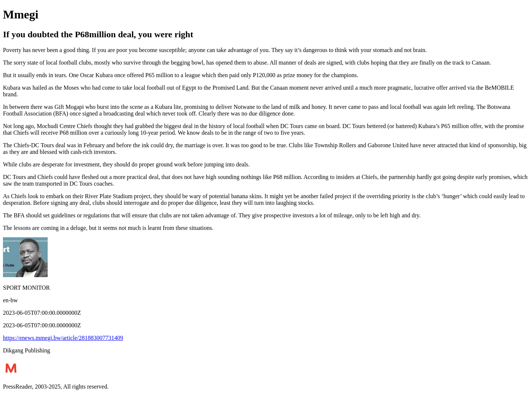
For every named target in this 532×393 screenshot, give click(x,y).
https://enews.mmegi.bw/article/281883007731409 (63, 338)
